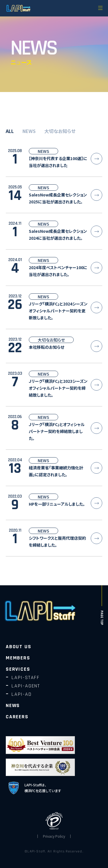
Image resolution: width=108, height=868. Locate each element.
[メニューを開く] (100, 8)
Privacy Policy (54, 836)
